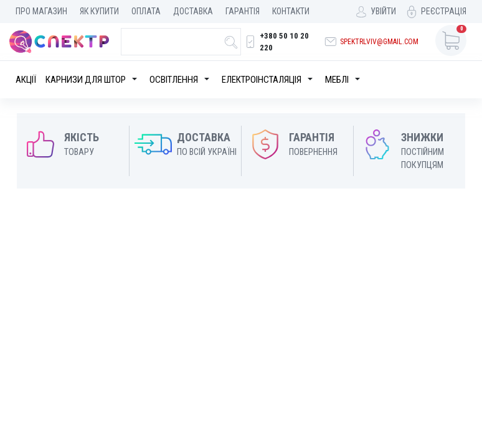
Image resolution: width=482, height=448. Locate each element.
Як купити (99, 11)
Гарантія (243, 11)
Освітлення (174, 80)
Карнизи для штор (86, 80)
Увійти (383, 11)
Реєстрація (444, 11)
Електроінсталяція (262, 80)
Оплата (146, 11)
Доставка (193, 11)
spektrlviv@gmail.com (379, 42)
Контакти (291, 11)
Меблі (337, 80)
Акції (26, 80)
